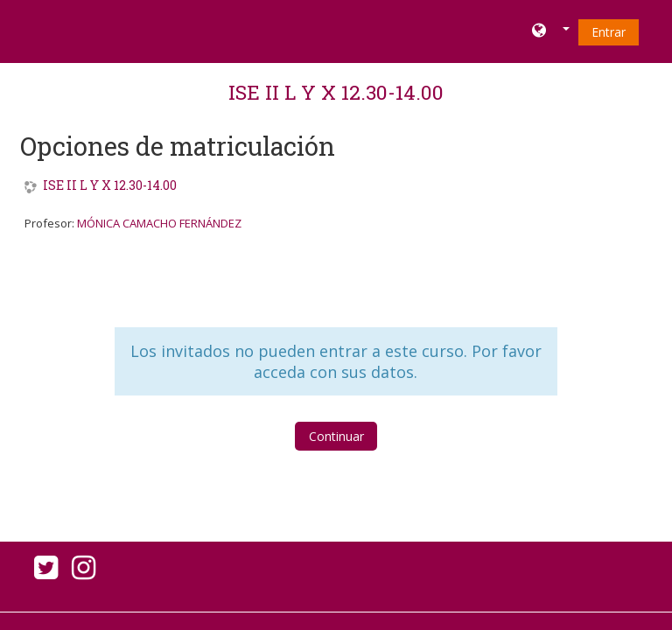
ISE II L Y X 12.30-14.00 (336, 92)
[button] (551, 31)
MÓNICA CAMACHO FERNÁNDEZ (159, 223)
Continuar (336, 436)
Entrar (609, 32)
